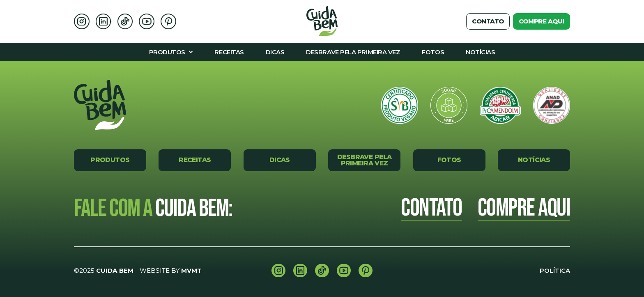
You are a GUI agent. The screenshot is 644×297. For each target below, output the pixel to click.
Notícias (534, 160)
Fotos (449, 160)
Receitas (195, 160)
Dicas (280, 160)
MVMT (191, 270)
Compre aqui (542, 21)
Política (555, 270)
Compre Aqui (524, 209)
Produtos (110, 160)
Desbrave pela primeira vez (365, 160)
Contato (488, 21)
